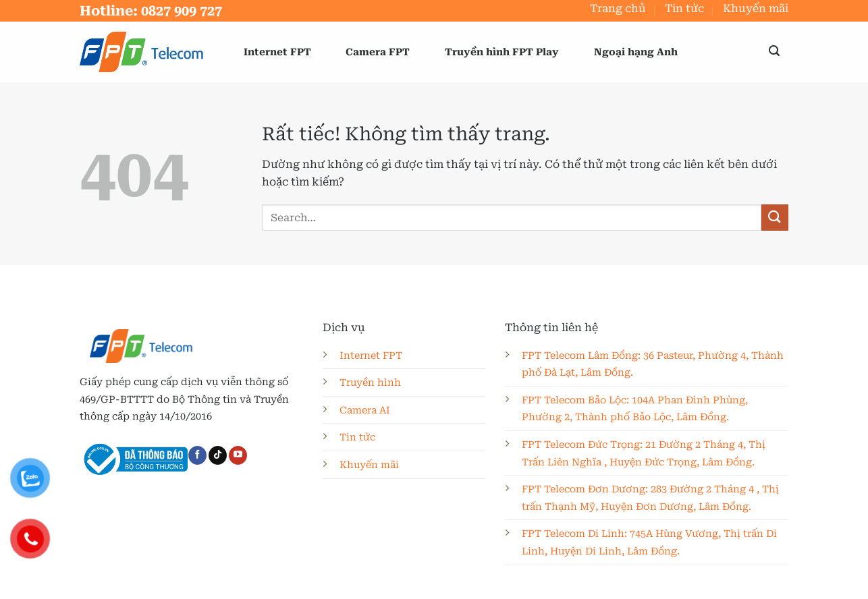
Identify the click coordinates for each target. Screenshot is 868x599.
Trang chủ (618, 8)
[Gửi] (775, 218)
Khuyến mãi (756, 8)
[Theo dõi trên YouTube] (238, 455)
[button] (774, 51)
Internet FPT (277, 52)
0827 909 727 (182, 11)
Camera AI (365, 410)
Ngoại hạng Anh (636, 52)
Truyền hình (370, 383)
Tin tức (684, 8)
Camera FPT (378, 52)
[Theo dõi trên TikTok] (218, 455)
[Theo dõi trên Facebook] (197, 455)
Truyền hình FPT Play (502, 52)
